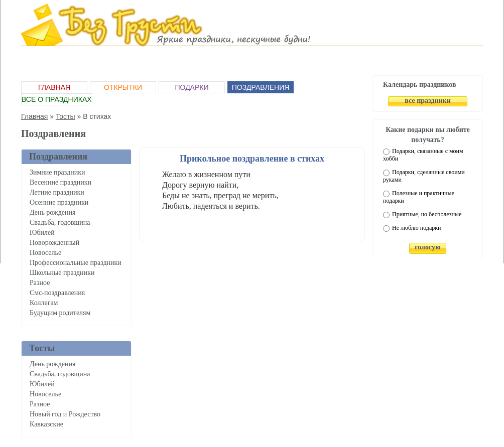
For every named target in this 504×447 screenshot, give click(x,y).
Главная (54, 87)
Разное (40, 283)
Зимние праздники (57, 172)
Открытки (123, 87)
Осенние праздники (59, 202)
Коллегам (44, 303)
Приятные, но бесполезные (427, 214)
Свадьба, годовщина (60, 222)
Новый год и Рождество (65, 414)
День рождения (52, 212)
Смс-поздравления (57, 293)
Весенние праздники (60, 182)
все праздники (427, 101)
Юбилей (42, 233)
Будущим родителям (60, 313)
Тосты (66, 116)
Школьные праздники (62, 273)
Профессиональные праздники (76, 263)
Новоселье (45, 253)
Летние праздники (57, 192)
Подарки (192, 87)
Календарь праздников (420, 85)
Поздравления (261, 87)
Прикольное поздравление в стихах (252, 159)
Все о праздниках (57, 99)
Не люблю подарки (416, 228)
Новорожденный (54, 243)
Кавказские (46, 424)
